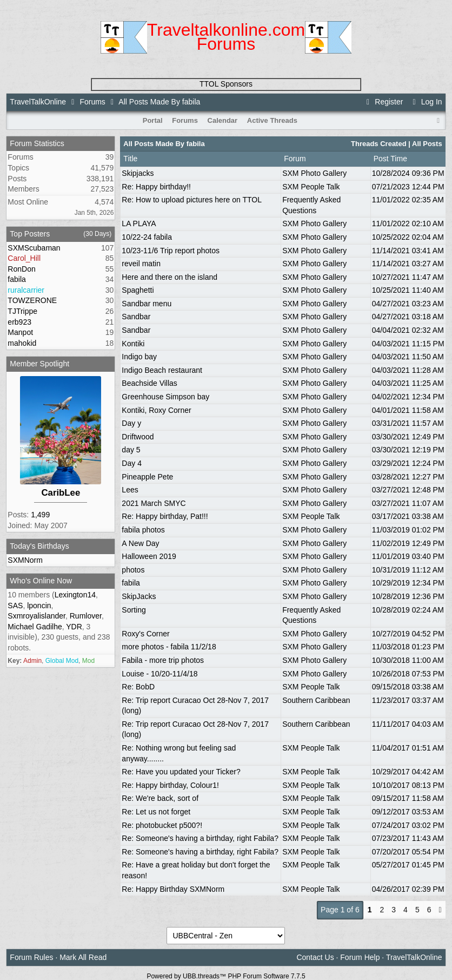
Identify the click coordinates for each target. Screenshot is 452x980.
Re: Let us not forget (156, 812)
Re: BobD (138, 687)
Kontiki (133, 344)
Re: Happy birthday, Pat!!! (165, 516)
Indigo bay (139, 357)
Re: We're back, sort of (160, 798)
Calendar (223, 120)
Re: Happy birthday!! (156, 187)
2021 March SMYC (154, 503)
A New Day (140, 543)
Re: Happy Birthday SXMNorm (173, 889)
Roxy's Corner (145, 634)
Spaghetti (138, 290)
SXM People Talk (311, 187)
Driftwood (138, 437)
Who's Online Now (41, 581)
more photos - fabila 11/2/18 (169, 647)
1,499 (40, 515)
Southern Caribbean (316, 700)
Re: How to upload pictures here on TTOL (192, 200)
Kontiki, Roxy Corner (156, 410)
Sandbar (136, 317)
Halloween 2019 (149, 556)
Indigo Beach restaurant (162, 370)
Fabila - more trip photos (163, 660)
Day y (131, 423)
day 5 (131, 450)
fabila (131, 583)
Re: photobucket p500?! (162, 825)
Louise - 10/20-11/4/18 (159, 674)
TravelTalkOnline (38, 102)
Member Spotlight (39, 364)
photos (133, 570)
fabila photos (143, 530)
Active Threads (272, 120)
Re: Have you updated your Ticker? (181, 772)
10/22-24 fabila (147, 237)
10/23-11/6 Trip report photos (171, 251)
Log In (426, 102)
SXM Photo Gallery (314, 173)
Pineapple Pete (147, 477)
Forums (92, 102)
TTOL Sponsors (226, 84)
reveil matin (141, 264)
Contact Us (315, 957)
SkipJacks (139, 596)
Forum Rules (31, 957)
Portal (153, 120)
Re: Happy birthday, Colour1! (170, 785)
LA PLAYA (139, 223)
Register (383, 102)
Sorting (134, 610)
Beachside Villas (149, 383)
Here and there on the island (170, 277)
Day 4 (132, 463)
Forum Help (360, 957)
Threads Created (379, 144)
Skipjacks (138, 173)
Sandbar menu (147, 304)
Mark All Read (83, 957)
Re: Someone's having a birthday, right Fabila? (200, 838)
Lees (130, 490)
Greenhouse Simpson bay (165, 397)
